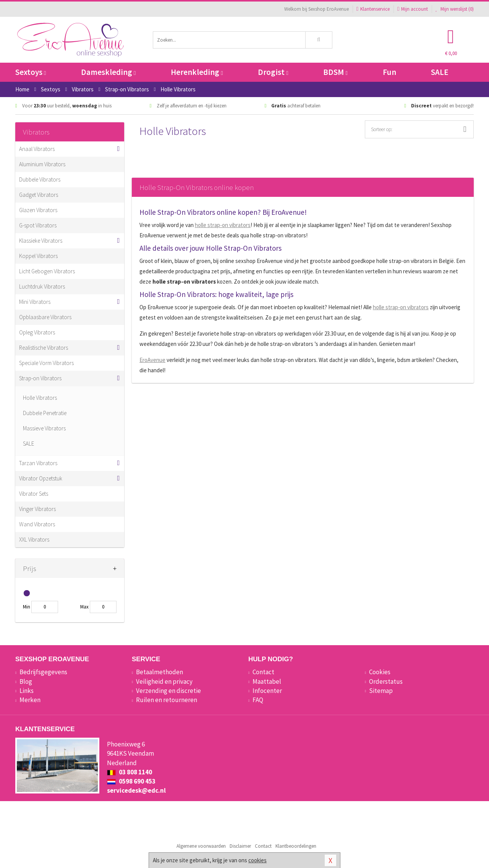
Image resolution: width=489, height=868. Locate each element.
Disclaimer (240, 846)
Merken (30, 700)
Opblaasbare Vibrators (45, 317)
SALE (440, 72)
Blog (26, 681)
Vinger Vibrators (37, 509)
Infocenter (267, 691)
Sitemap (381, 691)
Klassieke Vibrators (41, 241)
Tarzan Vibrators (38, 463)
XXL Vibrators (34, 539)
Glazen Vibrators (38, 210)
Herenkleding (197, 72)
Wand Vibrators (37, 524)
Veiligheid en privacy (164, 681)
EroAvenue (152, 360)
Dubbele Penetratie (45, 413)
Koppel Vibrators (38, 256)
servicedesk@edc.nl (136, 790)
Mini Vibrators (35, 302)
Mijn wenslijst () (455, 9)
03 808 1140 (130, 772)
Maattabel (267, 681)
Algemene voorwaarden (201, 846)
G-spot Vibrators (38, 225)
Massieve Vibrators (44, 428)
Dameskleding (108, 72)
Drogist (273, 72)
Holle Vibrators (40, 398)
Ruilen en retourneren (167, 700)
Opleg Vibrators (37, 332)
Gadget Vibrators (39, 195)
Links (27, 691)
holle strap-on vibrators (223, 225)
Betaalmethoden (159, 672)
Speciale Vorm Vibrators (46, 363)
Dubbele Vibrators (40, 179)
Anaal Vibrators (37, 149)
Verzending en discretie (168, 691)
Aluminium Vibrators (42, 164)
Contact (263, 672)
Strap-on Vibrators (40, 378)
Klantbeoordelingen (296, 846)
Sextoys (31, 72)
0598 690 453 (131, 781)
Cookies (380, 672)
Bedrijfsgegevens (43, 672)
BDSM (335, 72)
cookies (257, 860)
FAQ (258, 700)
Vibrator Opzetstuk (41, 478)
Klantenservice (373, 9)
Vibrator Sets (34, 494)
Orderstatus (386, 681)
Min (27, 607)
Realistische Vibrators (44, 348)
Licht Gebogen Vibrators (47, 271)
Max (84, 607)
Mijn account (413, 9)
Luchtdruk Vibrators (42, 286)
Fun (389, 72)
